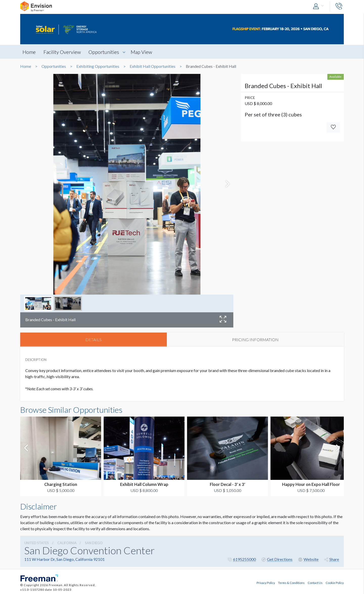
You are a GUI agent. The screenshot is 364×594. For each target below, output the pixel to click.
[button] (320, 6)
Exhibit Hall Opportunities (153, 66)
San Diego (94, 543)
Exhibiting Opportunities (98, 66)
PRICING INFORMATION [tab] (255, 340)
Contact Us (315, 582)
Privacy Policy (266, 582)
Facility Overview (63, 52)
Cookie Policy (335, 582)
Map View (143, 52)
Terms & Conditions (291, 582)
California (67, 543)
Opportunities (105, 52)
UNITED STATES (37, 543)
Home (29, 52)
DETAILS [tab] (94, 340)
